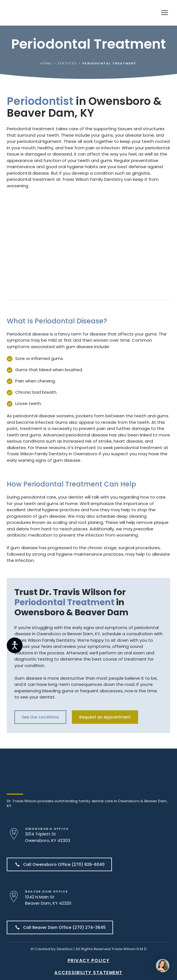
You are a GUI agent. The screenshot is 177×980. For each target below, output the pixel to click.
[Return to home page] (40, 13)
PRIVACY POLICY (89, 960)
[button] (40, 717)
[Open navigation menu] (165, 13)
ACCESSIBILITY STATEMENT (88, 973)
